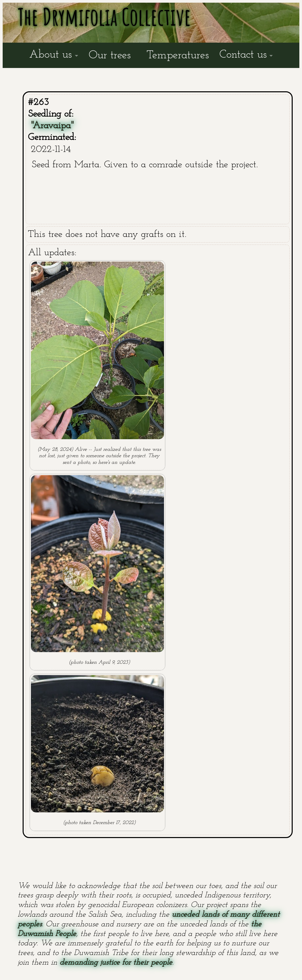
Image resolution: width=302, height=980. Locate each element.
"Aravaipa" (52, 126)
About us (51, 55)
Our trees (110, 55)
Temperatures (178, 55)
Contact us (243, 55)
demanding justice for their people (116, 963)
